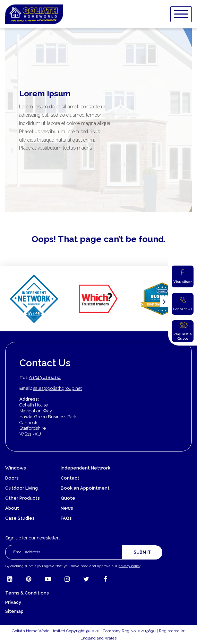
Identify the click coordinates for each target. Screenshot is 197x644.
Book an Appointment (85, 488)
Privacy (13, 602)
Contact (70, 478)
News (67, 508)
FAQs (66, 518)
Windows (16, 468)
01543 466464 (45, 378)
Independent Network (85, 468)
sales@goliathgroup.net (57, 388)
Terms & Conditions (27, 593)
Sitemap (14, 611)
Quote (68, 498)
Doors (12, 478)
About (12, 508)
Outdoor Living (22, 488)
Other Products (23, 498)
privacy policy (129, 566)
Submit (142, 552)
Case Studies (20, 518)
